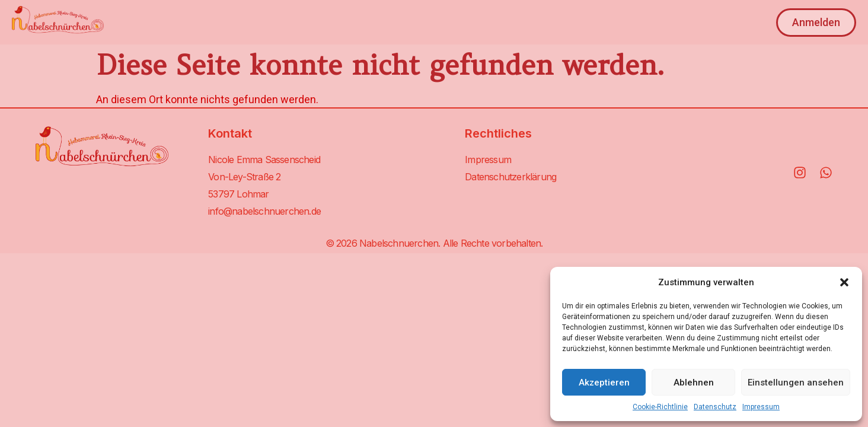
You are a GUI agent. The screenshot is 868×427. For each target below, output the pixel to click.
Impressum (761, 407)
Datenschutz (715, 407)
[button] (844, 282)
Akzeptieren (604, 383)
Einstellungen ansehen (796, 383)
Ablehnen (694, 383)
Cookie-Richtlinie (660, 407)
